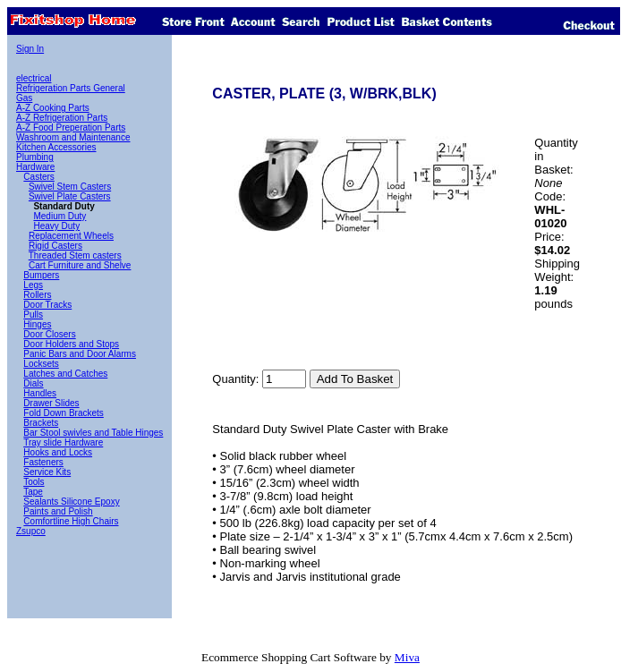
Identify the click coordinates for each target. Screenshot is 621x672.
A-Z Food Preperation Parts (71, 128)
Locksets (41, 364)
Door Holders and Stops (71, 344)
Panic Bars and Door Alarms (80, 354)
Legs (33, 285)
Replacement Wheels (71, 236)
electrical (34, 78)
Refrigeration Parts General (71, 88)
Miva (407, 657)
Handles (40, 393)
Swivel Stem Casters (70, 187)
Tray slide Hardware (63, 442)
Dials (33, 383)
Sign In (30, 49)
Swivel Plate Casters (70, 196)
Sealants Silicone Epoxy (71, 502)
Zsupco (31, 531)
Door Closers (49, 334)
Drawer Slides (51, 403)
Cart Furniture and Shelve (80, 265)
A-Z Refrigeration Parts (62, 118)
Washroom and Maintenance (73, 137)
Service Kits (47, 472)
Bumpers (41, 275)
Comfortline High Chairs (71, 521)
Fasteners (43, 462)
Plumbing (35, 157)
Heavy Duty (56, 226)
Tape (33, 492)
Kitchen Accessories (56, 147)
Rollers (37, 295)
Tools (34, 482)
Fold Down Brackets (63, 413)
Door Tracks (47, 305)
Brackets (41, 423)
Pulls (33, 315)
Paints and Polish (58, 511)
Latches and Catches (65, 374)
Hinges (37, 324)
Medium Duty (60, 216)
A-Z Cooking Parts (53, 108)
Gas (24, 98)
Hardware (35, 167)
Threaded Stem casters (75, 255)
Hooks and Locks (58, 452)
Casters (38, 177)
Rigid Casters (55, 246)
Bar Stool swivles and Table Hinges (93, 433)
